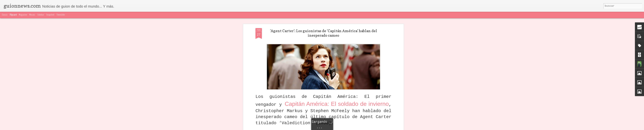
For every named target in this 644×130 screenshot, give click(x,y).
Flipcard (13, 15)
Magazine (23, 15)
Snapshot (50, 15)
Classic (5, 15)
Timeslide (61, 15)
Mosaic (32, 15)
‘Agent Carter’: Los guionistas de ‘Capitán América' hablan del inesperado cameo (324, 33)
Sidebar (41, 15)
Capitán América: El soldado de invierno (337, 104)
